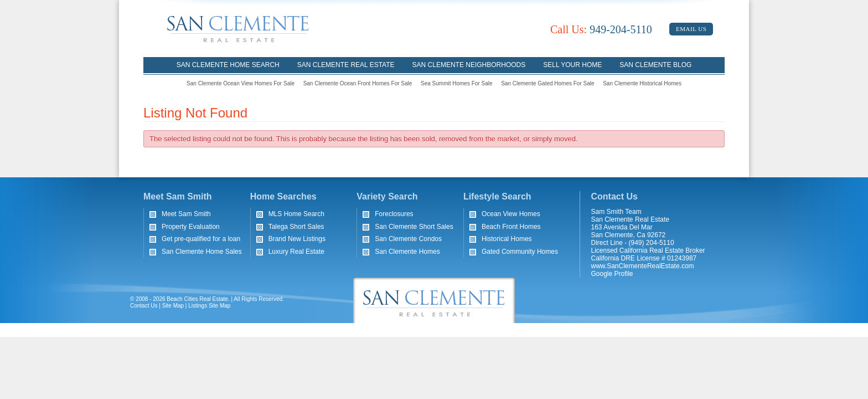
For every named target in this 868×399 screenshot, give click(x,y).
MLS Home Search (296, 214)
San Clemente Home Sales (202, 252)
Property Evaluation (191, 227)
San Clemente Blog (655, 65)
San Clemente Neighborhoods (469, 65)
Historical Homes (507, 239)
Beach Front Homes (511, 227)
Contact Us (144, 306)
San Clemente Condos (408, 239)
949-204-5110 (601, 29)
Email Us (691, 29)
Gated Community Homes (520, 252)
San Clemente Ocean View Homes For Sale (241, 83)
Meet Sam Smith (186, 214)
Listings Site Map (209, 306)
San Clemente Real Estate (346, 65)
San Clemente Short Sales (414, 227)
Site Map (173, 306)
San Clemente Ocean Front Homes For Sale (358, 83)
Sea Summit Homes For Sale (457, 83)
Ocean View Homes (511, 214)
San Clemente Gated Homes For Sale (547, 83)
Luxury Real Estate (296, 252)
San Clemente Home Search (228, 65)
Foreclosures (394, 214)
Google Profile (612, 274)
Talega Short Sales (296, 227)
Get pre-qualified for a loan (201, 239)
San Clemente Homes (407, 252)
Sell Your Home (572, 65)
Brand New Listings (297, 239)
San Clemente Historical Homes (642, 83)
